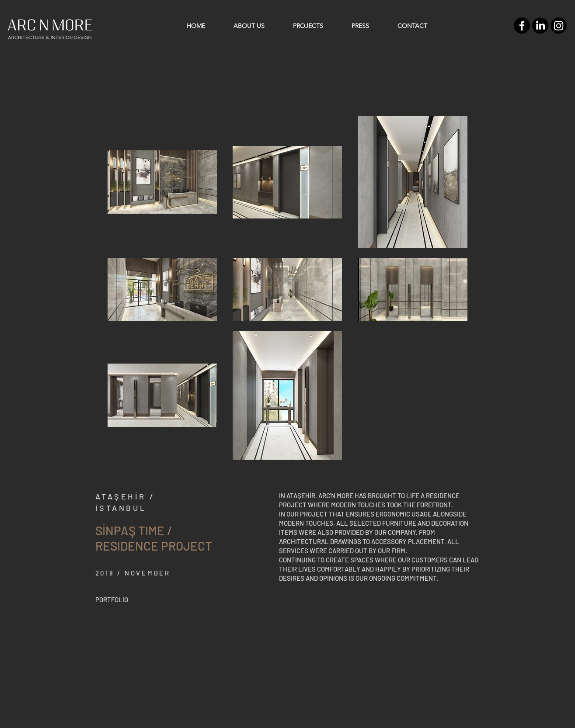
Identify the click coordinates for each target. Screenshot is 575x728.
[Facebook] (522, 26)
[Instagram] (559, 26)
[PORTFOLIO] (112, 600)
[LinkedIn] (540, 26)
